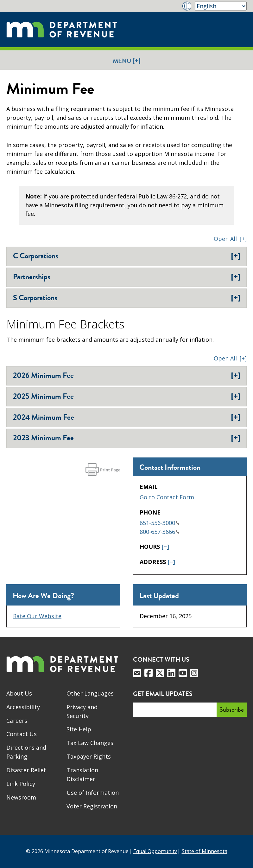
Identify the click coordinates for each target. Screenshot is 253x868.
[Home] (62, 30)
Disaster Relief (26, 770)
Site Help (79, 729)
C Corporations (127, 256)
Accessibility (23, 707)
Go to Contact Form (167, 497)
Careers (17, 721)
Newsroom (21, 797)
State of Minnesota (205, 851)
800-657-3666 (160, 532)
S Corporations (127, 298)
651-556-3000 (160, 523)
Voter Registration (92, 806)
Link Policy (21, 784)
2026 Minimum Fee (127, 375)
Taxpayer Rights (89, 756)
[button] (230, 239)
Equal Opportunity (155, 851)
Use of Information (93, 793)
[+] (165, 547)
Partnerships (127, 277)
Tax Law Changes (90, 743)
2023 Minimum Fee (127, 438)
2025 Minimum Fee (127, 396)
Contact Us (22, 734)
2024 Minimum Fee (127, 417)
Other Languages (90, 693)
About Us (19, 693)
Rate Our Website (37, 616)
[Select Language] (221, 6)
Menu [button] (127, 61)
